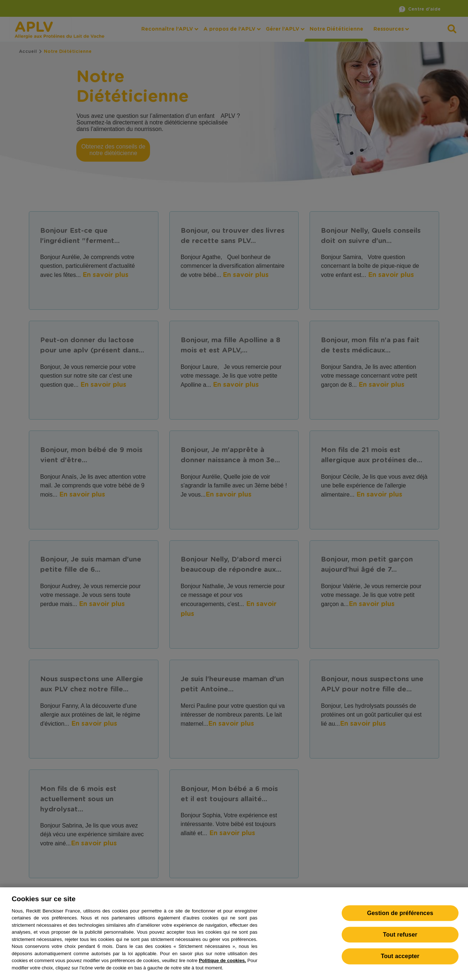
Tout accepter (400, 962)
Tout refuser (400, 940)
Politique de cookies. (223, 966)
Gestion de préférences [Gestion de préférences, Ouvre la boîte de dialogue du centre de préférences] (400, 919)
